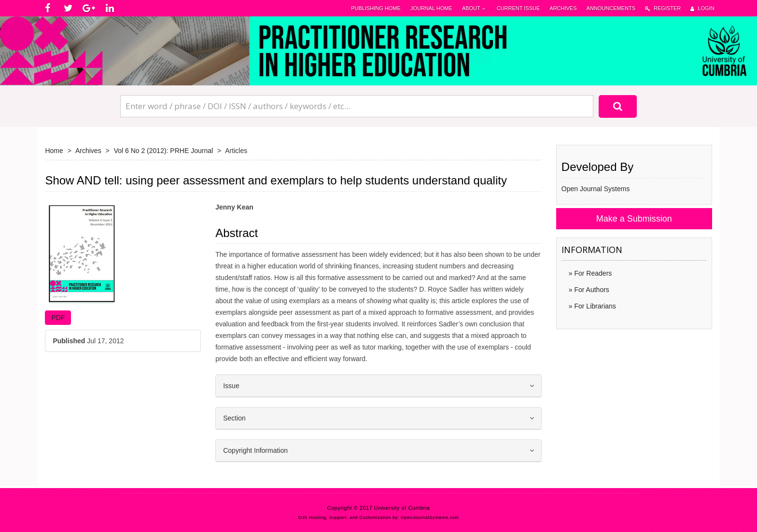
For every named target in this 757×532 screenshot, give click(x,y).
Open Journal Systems (596, 189)
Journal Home (431, 8)
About (475, 8)
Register (663, 8)
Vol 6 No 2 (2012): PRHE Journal (163, 151)
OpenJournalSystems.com (430, 518)
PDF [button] (58, 318)
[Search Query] (357, 106)
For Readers (592, 273)
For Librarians (594, 306)
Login (702, 8)
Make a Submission (634, 219)
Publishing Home (376, 8)
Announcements (611, 8)
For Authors (591, 290)
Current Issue (519, 8)
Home (54, 151)
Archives (563, 8)
